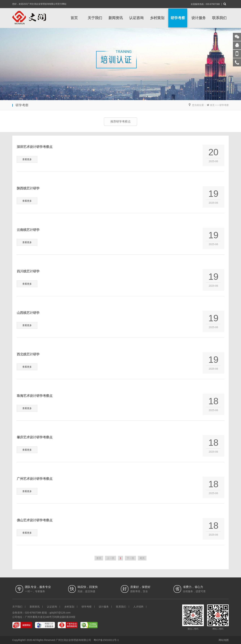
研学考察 (178, 18)
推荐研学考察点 (120, 121)
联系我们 (219, 18)
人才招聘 (138, 607)
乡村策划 (157, 18)
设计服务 (199, 18)
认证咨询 (136, 18)
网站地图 (224, 640)
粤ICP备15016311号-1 (106, 640)
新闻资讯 (116, 18)
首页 (74, 18)
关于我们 (95, 18)
